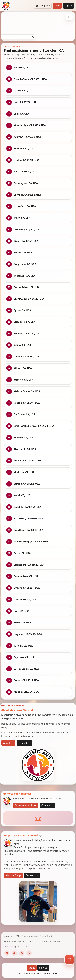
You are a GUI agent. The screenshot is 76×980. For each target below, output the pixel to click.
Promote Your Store (25, 805)
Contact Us (24, 743)
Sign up (69, 6)
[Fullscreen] (69, 17)
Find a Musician (30, 936)
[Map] (69, 960)
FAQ (18, 936)
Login (57, 6)
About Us (8, 743)
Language (43, 6)
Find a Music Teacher (15, 941)
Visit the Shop (13, 875)
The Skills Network (52, 941)
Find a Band (46, 936)
